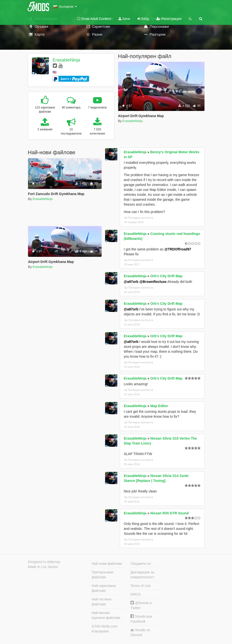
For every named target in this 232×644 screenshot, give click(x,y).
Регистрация (169, 19)
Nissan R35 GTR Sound (169, 513)
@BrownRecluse (153, 282)
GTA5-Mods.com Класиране (104, 629)
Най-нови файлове (107, 564)
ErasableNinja (66, 60)
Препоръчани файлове (102, 575)
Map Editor (159, 406)
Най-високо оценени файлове (106, 615)
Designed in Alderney (44, 562)
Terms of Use (140, 586)
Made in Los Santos (43, 567)
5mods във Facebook (141, 619)
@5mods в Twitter (141, 605)
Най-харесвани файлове (104, 588)
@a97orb (131, 282)
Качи (124, 19)
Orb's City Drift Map (166, 276)
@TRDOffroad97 (178, 249)
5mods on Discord (140, 632)
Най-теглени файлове (102, 602)
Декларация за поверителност (142, 575)
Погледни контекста (138, 218)
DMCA (135, 594)
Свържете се (141, 564)
